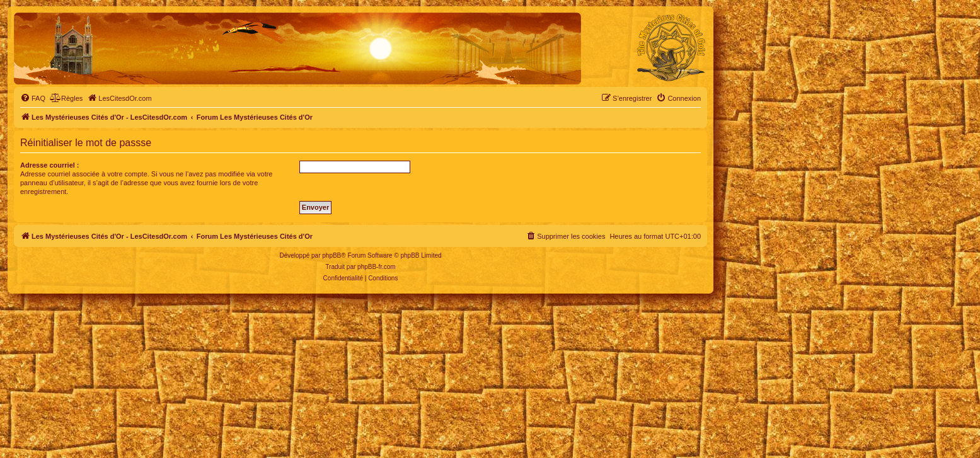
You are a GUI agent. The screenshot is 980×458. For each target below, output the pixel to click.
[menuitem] (33, 98)
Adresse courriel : (50, 165)
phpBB (331, 255)
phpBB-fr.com (377, 267)
